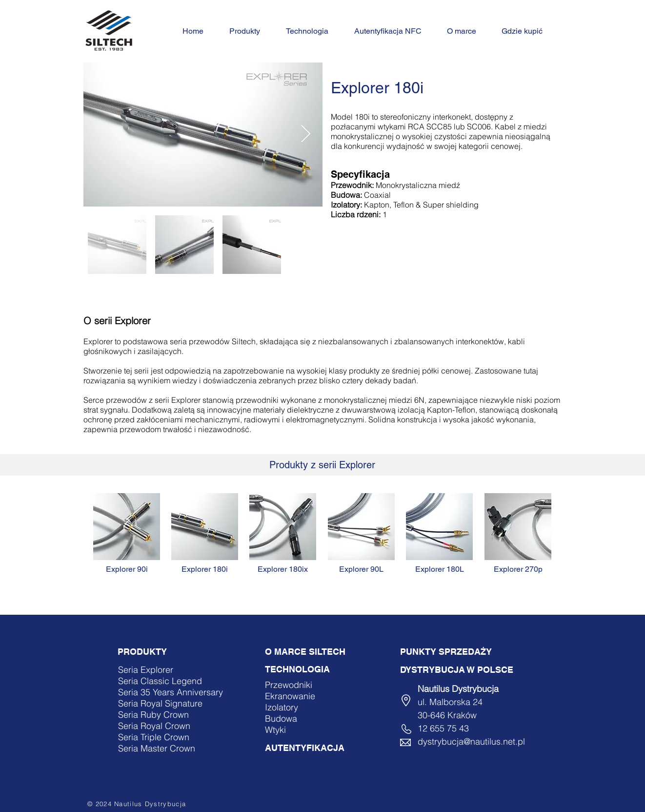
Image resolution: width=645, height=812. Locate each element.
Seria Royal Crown (154, 726)
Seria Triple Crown (154, 737)
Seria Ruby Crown (153, 715)
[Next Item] (306, 135)
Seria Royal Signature (160, 703)
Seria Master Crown (157, 748)
